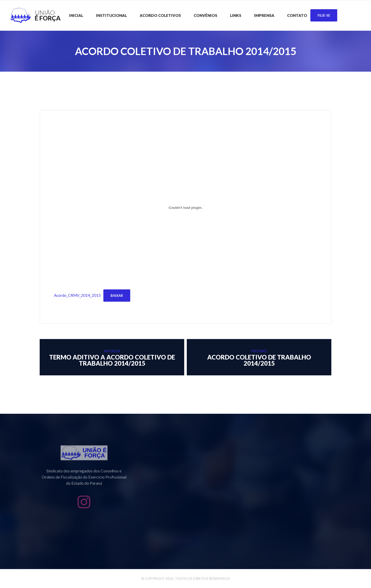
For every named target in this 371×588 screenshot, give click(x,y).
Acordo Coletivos (160, 15)
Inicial (76, 15)
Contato (297, 15)
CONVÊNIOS (205, 15)
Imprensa (264, 15)
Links (236, 15)
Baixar (117, 296)
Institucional (111, 15)
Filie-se (324, 15)
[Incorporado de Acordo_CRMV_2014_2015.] (185, 208)
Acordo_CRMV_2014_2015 (77, 295)
